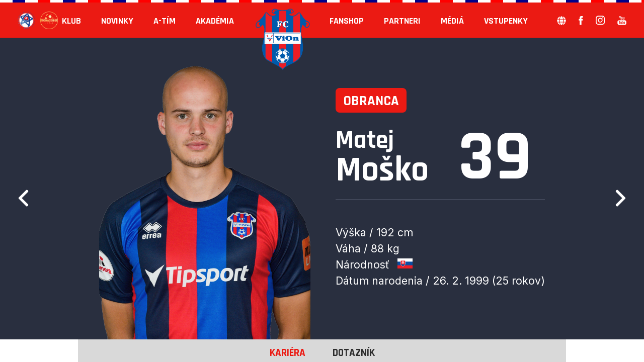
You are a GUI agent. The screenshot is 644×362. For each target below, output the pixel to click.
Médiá (452, 21)
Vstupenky (506, 21)
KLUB (71, 21)
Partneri (402, 21)
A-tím (165, 21)
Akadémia (215, 21)
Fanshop (347, 21)
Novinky (117, 21)
